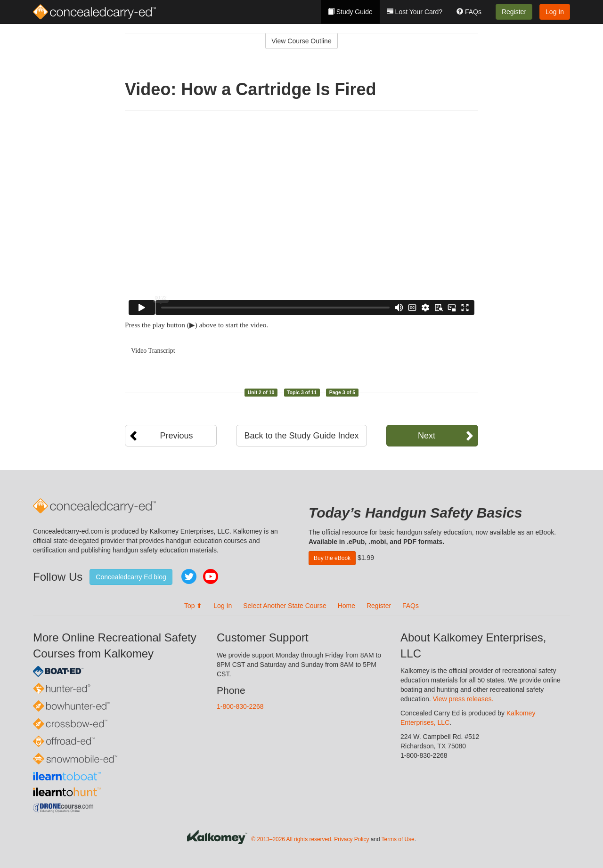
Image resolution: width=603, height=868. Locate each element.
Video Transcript (153, 351)
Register (514, 12)
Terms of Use (398, 839)
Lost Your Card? (415, 12)
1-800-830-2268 (240, 706)
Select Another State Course (285, 606)
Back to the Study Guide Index (301, 436)
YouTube (211, 576)
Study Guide (350, 12)
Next (427, 436)
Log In (555, 12)
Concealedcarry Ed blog (131, 577)
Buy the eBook (332, 558)
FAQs (469, 12)
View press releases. (463, 699)
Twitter (189, 576)
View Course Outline (301, 41)
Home (346, 606)
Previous (176, 436)
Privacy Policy (351, 839)
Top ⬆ (193, 606)
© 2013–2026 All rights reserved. (292, 839)
